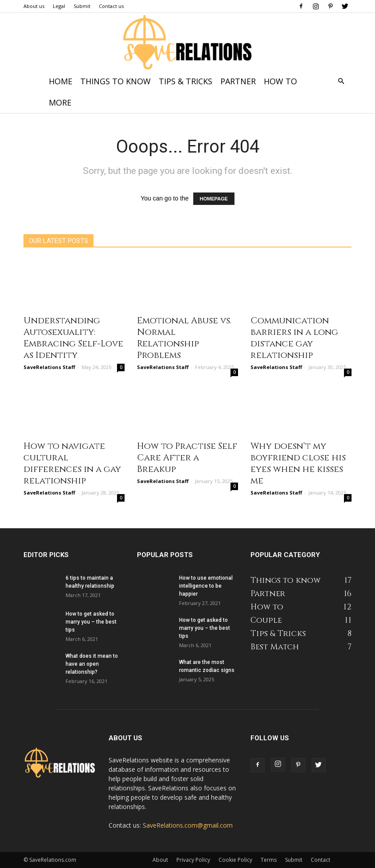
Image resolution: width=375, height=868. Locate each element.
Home (61, 81)
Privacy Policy (193, 860)
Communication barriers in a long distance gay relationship (294, 338)
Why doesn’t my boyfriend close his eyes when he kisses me (298, 463)
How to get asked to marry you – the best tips (91, 622)
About (160, 860)
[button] (341, 81)
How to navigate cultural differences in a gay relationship (72, 463)
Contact (320, 860)
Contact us (111, 6)
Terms (269, 860)
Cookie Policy (235, 860)
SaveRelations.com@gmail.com (188, 825)
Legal (59, 6)
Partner (238, 81)
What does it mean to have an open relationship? (92, 664)
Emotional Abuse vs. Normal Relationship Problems (184, 338)
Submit (82, 6)
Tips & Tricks (186, 81)
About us (34, 6)
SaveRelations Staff (49, 367)
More (60, 102)
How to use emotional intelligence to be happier (206, 586)
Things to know (115, 81)
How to (280, 81)
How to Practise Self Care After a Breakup (187, 458)
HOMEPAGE (214, 199)
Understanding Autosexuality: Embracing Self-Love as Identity (73, 338)
